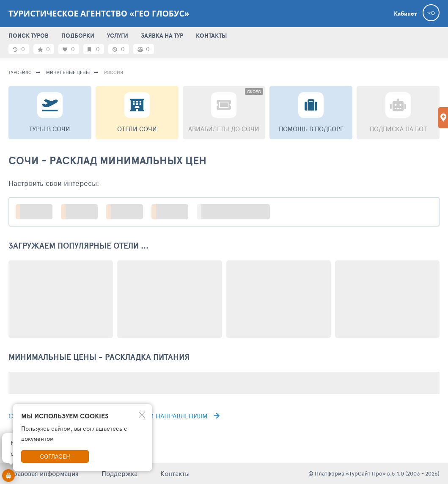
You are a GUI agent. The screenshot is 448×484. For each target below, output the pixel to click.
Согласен (55, 456)
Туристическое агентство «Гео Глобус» (99, 14)
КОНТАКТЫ (211, 36)
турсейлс (20, 72)
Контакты (175, 473)
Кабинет (405, 14)
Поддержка (120, 473)
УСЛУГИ (118, 36)
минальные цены (68, 72)
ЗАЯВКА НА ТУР (162, 36)
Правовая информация (44, 473)
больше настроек (238, 212)
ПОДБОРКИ (78, 36)
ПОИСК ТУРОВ (29, 36)
